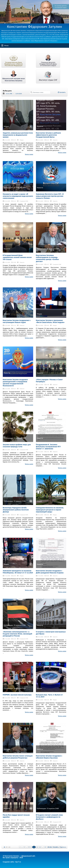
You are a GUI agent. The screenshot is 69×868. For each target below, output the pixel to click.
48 (7, 847)
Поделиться (63, 847)
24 (4, 847)
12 (40, 847)
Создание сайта (8, 862)
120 (9, 847)
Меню (2, 45)
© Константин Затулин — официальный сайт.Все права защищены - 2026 (19, 857)
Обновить (62, 92)
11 (37, 847)
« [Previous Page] (20, 847)
